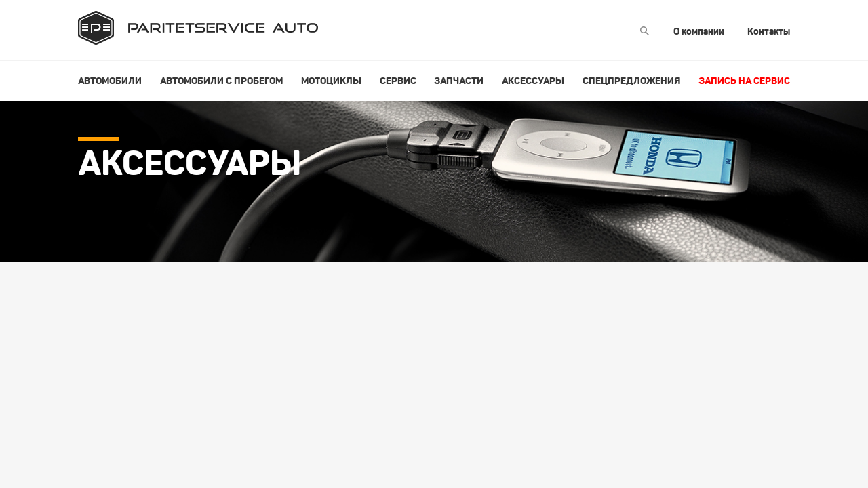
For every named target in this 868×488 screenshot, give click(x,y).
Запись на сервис (744, 81)
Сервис (398, 81)
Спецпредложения (631, 81)
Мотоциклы (331, 81)
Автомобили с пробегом (221, 81)
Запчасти (459, 81)
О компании (699, 31)
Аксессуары (533, 81)
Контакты (769, 31)
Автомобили (110, 81)
